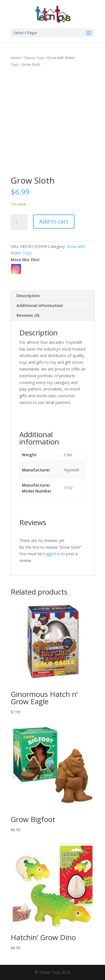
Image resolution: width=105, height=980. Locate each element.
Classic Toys (34, 58)
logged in (52, 554)
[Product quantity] (19, 222)
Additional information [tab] (40, 305)
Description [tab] (28, 296)
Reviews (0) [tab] (28, 315)
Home (16, 58)
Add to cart (54, 221)
